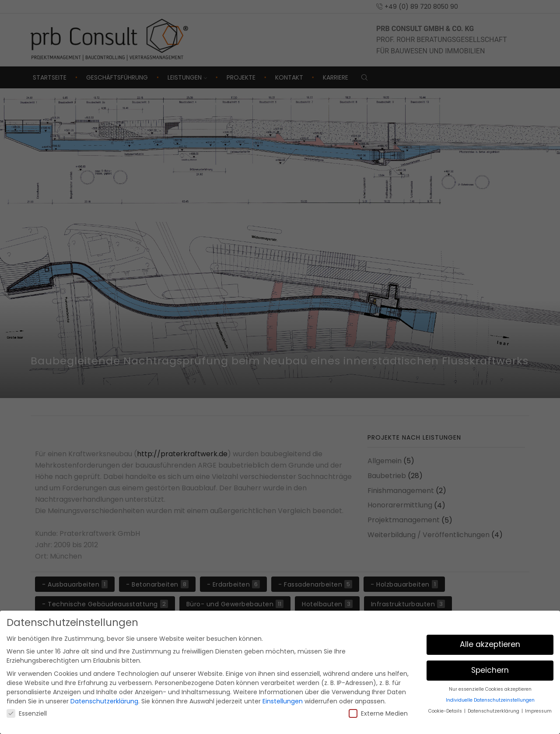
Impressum (538, 711)
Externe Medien (378, 713)
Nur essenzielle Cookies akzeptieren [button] (490, 689)
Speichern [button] (490, 670)
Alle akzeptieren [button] (490, 644)
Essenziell (27, 713)
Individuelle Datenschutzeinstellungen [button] (490, 700)
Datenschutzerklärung (104, 701)
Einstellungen (283, 701)
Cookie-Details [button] (446, 711)
